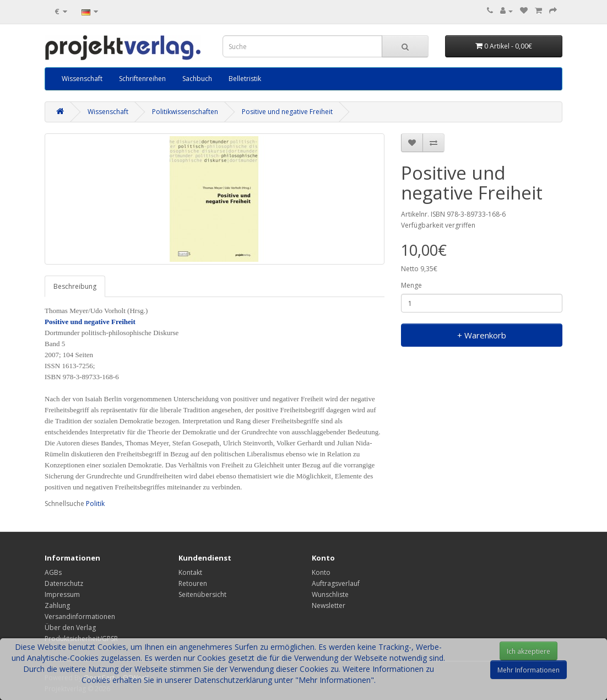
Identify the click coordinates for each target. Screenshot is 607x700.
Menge (411, 285)
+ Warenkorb (482, 335)
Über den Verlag (70, 628)
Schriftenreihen (142, 79)
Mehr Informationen (529, 670)
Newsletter (329, 605)
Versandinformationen (80, 616)
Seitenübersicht (202, 594)
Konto (321, 572)
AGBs (53, 572)
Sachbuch (197, 79)
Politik (95, 504)
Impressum (62, 594)
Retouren (193, 583)
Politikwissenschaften (185, 112)
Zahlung (57, 605)
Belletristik (245, 79)
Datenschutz (64, 583)
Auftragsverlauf (336, 583)
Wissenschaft (82, 79)
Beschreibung (75, 286)
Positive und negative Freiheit (287, 112)
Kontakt (190, 572)
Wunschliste (330, 594)
